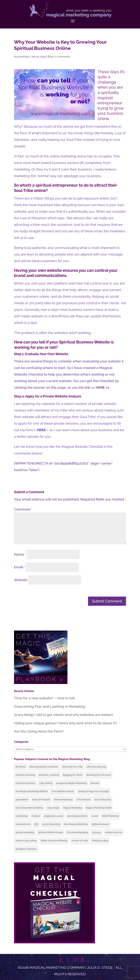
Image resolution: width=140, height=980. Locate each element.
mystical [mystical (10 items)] (36, 816)
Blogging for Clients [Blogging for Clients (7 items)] (73, 775)
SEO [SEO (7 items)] (36, 824)
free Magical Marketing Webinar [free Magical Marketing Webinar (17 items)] (32, 791)
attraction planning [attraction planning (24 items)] (96, 767)
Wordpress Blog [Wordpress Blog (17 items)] (100, 841)
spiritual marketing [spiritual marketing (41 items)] (25, 832)
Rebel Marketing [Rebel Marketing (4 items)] (110, 816)
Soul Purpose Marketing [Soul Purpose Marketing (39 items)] (76, 824)
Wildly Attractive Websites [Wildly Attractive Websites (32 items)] (54, 841)
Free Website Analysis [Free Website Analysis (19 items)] (63, 791)
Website (21, 580)
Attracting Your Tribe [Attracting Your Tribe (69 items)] (72, 767)
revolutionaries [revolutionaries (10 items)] (23, 824)
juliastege (24, 57)
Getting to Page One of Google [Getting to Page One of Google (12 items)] (93, 791)
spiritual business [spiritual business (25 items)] (100, 824)
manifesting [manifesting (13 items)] (22, 816)
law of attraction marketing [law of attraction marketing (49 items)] (29, 808)
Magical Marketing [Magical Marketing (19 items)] (73, 808)
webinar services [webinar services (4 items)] (114, 832)
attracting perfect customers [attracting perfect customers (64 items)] (44, 767)
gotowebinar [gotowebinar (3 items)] (22, 800)
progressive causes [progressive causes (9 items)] (54, 816)
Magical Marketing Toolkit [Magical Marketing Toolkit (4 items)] (99, 808)
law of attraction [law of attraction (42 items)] (103, 800)
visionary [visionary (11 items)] (97, 832)
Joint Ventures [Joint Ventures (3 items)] (83, 800)
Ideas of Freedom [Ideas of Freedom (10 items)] (41, 800)
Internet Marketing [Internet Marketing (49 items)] (63, 800)
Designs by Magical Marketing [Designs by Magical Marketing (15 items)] (71, 783)
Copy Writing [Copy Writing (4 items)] (46, 783)
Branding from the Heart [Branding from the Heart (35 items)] (99, 775)
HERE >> (103, 387)
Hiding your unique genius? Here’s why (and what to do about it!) (65, 723)
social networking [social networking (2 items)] (51, 824)
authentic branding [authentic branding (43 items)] (25, 775)
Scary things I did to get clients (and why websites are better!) (64, 715)
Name (20, 554)
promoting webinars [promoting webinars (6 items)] (77, 816)
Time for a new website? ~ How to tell (44, 698)
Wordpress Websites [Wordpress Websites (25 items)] (26, 849)
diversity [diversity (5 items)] (95, 783)
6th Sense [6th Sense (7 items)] (21, 767)
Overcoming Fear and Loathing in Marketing (49, 706)
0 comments (63, 57)
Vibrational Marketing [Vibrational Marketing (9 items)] (77, 832)
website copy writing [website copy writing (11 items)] (26, 841)
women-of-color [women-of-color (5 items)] (80, 841)
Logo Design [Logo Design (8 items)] (53, 808)
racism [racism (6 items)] (95, 816)
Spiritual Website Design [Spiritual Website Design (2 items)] (50, 832)
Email (20, 567)
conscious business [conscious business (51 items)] (25, 783)
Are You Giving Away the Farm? (39, 731)
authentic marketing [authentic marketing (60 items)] (49, 775)
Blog (50, 57)
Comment (23, 509)
